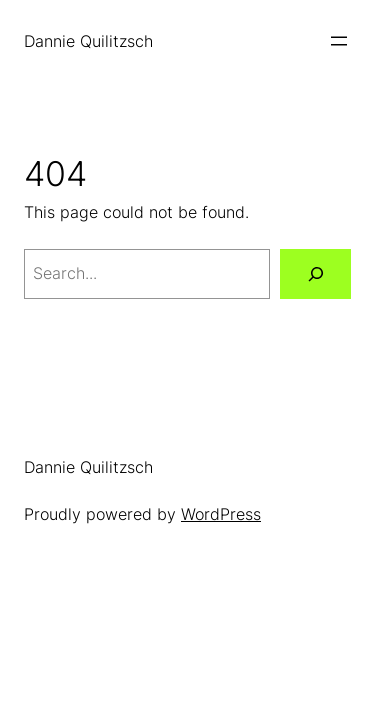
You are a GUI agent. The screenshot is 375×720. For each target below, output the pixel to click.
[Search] (315, 274)
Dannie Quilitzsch (88, 41)
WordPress (221, 514)
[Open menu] (339, 41)
